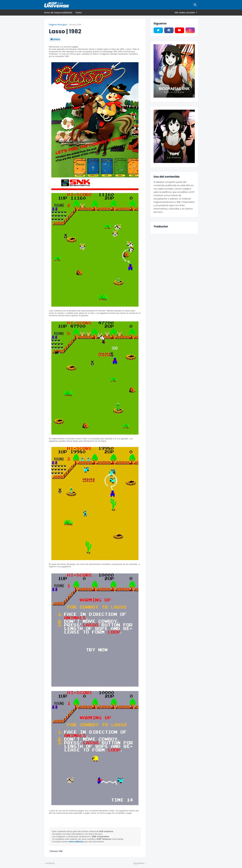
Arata (79, 13)
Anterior (50, 863)
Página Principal (58, 25)
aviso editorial (76, 842)
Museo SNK (75, 25)
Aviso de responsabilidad (58, 13)
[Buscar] (195, 5)
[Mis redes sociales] (186, 13)
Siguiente (139, 863)
